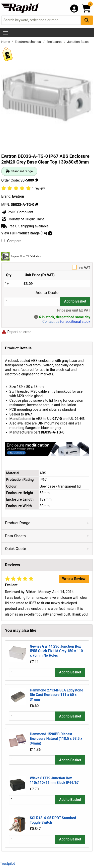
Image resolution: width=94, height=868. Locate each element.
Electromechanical (29, 42)
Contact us (51, 322)
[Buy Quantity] (32, 301)
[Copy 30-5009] (36, 180)
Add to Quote (47, 293)
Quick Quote (16, 549)
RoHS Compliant (17, 212)
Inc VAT (47, 267)
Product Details (18, 348)
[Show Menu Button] (6, 33)
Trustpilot (7, 863)
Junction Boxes (78, 42)
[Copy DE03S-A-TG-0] (37, 205)
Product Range (18, 523)
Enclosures (55, 42)
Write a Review (74, 579)
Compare (11, 241)
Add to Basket (75, 301)
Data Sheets (15, 536)
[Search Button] (87, 20)
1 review (38, 188)
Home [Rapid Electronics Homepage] (6, 42)
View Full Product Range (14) (27, 233)
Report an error (16, 332)
